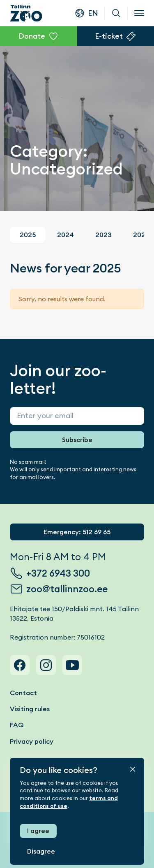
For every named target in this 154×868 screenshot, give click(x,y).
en (93, 13)
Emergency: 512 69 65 (77, 532)
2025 (28, 235)
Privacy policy (32, 741)
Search (116, 13)
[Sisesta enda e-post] (77, 416)
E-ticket (109, 36)
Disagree (41, 851)
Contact (23, 693)
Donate (32, 36)
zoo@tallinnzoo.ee (67, 589)
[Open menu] (139, 13)
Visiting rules (30, 709)
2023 (103, 235)
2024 (66, 235)
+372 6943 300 (58, 573)
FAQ (17, 725)
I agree (38, 831)
